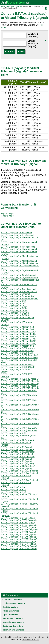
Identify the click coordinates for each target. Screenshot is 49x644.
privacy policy (30, 637)
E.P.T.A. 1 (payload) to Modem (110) (18, 327)
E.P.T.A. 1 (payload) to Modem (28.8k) (18, 341)
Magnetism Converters (13, 622)
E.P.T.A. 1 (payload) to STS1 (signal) (18, 518)
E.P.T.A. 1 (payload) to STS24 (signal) (18, 534)
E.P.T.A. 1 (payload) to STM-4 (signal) (18, 544)
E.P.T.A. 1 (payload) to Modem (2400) (18, 334)
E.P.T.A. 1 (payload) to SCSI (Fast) (17, 353)
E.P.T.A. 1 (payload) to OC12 (14, 306)
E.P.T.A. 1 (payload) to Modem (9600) (18, 336)
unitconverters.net (30, 639)
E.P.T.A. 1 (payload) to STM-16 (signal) (19, 546)
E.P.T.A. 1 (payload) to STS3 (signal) (18, 523)
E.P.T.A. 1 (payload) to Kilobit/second (18, 247)
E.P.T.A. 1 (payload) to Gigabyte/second (19, 277)
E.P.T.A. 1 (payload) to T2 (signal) (16, 459)
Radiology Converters (13, 626)
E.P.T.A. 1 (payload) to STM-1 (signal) (18, 542)
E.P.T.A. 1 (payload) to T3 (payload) (17, 464)
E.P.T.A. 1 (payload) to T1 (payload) (17, 450)
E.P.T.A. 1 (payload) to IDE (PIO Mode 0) (20, 379)
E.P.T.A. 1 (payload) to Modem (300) (18, 329)
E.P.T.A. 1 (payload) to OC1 (14, 301)
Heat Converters (10, 607)
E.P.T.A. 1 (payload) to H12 (13, 492)
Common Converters (12, 599)
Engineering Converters (14, 603)
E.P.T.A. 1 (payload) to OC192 (15, 313)
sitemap (41, 637)
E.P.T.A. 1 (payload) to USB (14, 433)
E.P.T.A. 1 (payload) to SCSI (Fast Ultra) (19, 355)
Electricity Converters (13, 618)
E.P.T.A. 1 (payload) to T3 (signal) (16, 461)
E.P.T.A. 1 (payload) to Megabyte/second (20, 263)
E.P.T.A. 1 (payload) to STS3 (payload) (19, 525)
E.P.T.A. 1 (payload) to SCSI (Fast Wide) (20, 358)
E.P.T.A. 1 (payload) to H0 (13, 487)
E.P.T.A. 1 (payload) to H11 (13, 490)
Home (3, 6)
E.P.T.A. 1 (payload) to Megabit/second (19, 261)
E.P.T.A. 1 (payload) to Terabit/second (18, 289)
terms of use (16, 637)
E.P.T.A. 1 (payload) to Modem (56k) (18, 346)
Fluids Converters (11, 611)
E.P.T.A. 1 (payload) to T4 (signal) (16, 468)
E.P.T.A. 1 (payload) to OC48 (14, 310)
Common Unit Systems (13, 630)
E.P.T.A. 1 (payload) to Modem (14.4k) (18, 339)
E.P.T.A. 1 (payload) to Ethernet (15, 294)
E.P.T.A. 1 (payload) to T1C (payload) (18, 457)
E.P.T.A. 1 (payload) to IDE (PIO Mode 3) (20, 386)
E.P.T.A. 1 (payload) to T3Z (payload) (18, 466)
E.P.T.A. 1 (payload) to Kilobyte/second (19, 249)
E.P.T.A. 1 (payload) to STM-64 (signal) (19, 549)
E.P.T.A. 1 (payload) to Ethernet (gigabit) (19, 299)
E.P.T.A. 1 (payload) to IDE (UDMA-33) (19, 428)
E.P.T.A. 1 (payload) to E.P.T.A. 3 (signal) (20, 480)
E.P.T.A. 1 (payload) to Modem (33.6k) (18, 343)
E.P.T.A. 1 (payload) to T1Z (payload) (18, 452)
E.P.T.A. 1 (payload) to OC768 (15, 315)
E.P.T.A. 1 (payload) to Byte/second (17, 235)
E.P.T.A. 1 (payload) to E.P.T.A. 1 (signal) (20, 471)
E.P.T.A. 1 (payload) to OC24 (14, 308)
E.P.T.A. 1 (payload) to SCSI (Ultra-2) (18, 365)
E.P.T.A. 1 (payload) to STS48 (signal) (18, 537)
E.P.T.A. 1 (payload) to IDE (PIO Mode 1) (20, 381)
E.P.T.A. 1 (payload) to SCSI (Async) (18, 348)
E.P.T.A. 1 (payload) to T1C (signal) (17, 454)
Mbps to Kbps (7, 216)
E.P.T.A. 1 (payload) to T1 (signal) (16, 447)
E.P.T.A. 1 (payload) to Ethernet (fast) (18, 296)
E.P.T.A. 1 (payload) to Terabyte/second (19, 292)
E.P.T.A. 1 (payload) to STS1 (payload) (19, 520)
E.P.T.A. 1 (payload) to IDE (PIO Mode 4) (20, 388)
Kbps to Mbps (7, 213)
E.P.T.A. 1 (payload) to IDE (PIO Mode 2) (20, 384)
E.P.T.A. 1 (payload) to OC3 (14, 303)
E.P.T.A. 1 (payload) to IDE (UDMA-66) (19, 431)
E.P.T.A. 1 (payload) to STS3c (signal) (18, 527)
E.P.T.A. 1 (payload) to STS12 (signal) (18, 532)
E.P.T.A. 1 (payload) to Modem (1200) (18, 332)
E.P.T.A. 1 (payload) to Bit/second (16, 233)
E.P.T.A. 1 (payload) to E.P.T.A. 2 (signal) (20, 473)
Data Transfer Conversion (14, 6)
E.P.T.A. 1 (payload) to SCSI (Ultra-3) (18, 367)
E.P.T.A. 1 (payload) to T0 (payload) (17, 440)
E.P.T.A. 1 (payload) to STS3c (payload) (19, 530)
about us (5, 637)
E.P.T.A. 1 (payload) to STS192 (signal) (19, 539)
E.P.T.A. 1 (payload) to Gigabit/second (18, 275)
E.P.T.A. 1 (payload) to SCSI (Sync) (17, 351)
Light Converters (10, 615)
